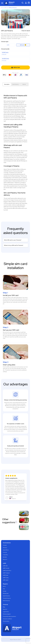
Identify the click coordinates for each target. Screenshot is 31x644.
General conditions (7, 619)
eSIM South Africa (7, 571)
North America (6, 601)
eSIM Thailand (6, 573)
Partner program (7, 614)
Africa (4, 586)
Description (7, 84)
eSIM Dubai (6, 575)
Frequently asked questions (9, 616)
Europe (5, 591)
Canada (5, 545)
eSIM (8, 45)
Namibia (5, 557)
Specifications (15, 84)
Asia (4, 589)
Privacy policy (6, 621)
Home (2, 8)
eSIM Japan (6, 580)
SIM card (6, 8)
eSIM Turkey (6, 578)
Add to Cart (15, 67)
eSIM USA (5, 566)
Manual (24, 84)
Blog (4, 607)
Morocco (5, 559)
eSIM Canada (6, 568)
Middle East (6, 593)
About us (5, 609)
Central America (7, 598)
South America (6, 596)
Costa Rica (5, 555)
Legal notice (6, 612)
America (5, 548)
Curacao (5, 552)
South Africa (6, 550)
